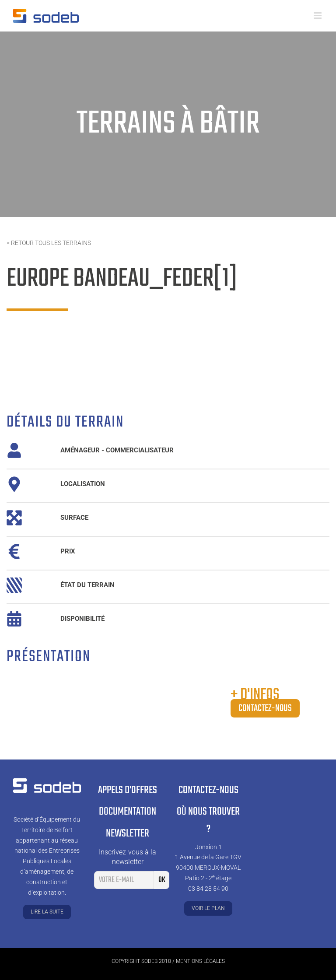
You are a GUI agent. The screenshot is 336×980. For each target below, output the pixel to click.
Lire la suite (47, 912)
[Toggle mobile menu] (318, 16)
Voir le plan (208, 908)
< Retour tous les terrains (49, 243)
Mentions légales (200, 961)
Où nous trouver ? (208, 821)
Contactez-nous (265, 708)
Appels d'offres (128, 790)
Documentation (128, 812)
